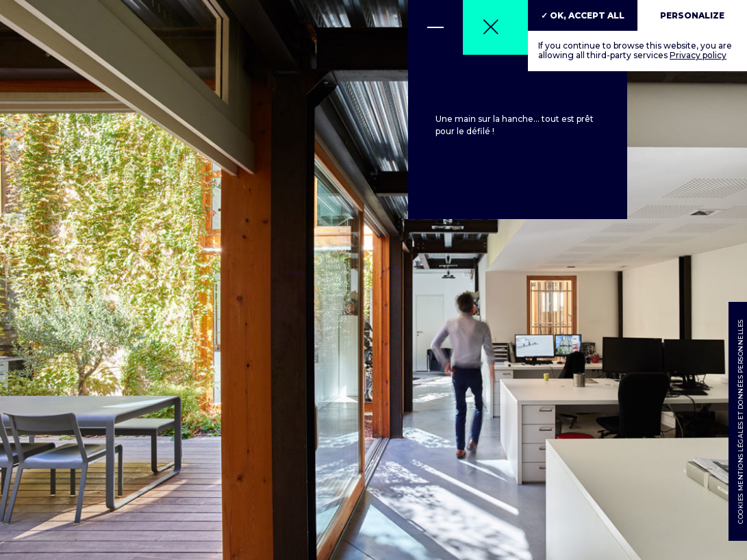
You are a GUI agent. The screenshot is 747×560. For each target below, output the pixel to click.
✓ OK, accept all (583, 15)
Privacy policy (698, 55)
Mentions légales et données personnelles (740, 406)
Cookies (740, 509)
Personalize (692, 15)
